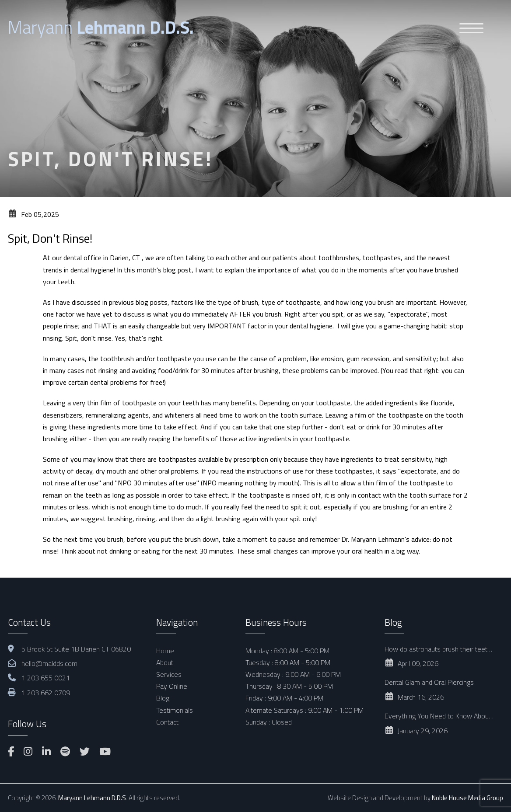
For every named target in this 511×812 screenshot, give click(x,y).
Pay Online (172, 686)
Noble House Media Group (467, 798)
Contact (167, 722)
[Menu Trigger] (471, 28)
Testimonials (175, 710)
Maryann (101, 27)
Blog (163, 698)
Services (169, 674)
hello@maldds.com (49, 663)
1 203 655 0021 (46, 678)
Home (165, 651)
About (165, 662)
